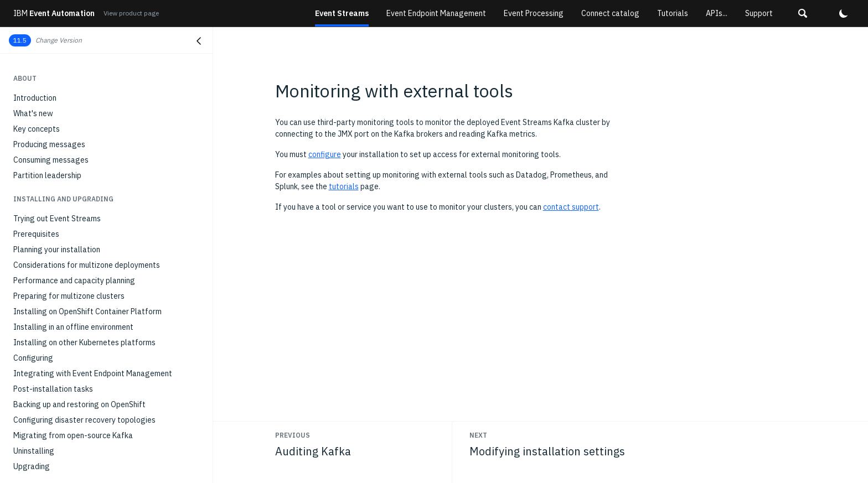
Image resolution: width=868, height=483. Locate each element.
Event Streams (342, 13)
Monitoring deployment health (65, 176)
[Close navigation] (199, 41)
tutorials (344, 186)
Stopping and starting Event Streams (77, 362)
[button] (803, 13)
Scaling (26, 316)
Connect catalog (610, 13)
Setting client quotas (50, 331)
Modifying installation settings (66, 285)
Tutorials (673, 13)
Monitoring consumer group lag (67, 223)
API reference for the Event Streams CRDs (87, 406)
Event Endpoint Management (436, 13)
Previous (293, 435)
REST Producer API (46, 452)
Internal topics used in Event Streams (78, 437)
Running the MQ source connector (71, 102)
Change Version (59, 40)
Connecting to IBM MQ (52, 87)
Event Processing (534, 13)
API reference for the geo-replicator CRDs (87, 421)
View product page (131, 13)
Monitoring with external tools (68, 269)
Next (478, 435)
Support (759, 13)
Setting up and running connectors (72, 71)
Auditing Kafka (39, 254)
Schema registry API (49, 468)
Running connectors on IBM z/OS (69, 133)
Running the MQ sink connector (66, 118)
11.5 (20, 40)
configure (325, 154)
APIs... (717, 13)
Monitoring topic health (53, 207)
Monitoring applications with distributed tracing (95, 238)
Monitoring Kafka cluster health (68, 192)
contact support (571, 207)
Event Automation (54, 13)
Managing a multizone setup (62, 347)
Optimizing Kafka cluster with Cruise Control (90, 300)
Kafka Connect (39, 56)
